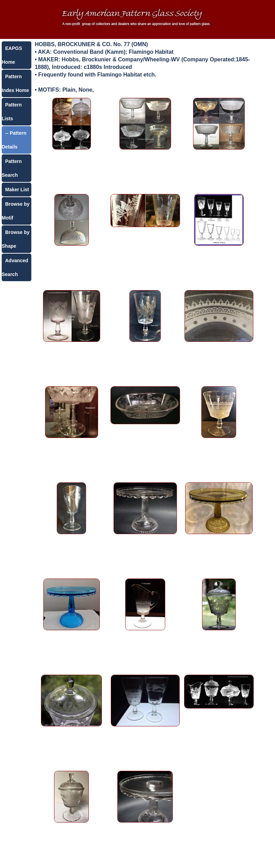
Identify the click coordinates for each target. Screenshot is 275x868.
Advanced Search (15, 267)
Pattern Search (12, 168)
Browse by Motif (16, 211)
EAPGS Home (12, 55)
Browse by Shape (16, 239)
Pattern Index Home (15, 83)
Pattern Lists (12, 112)
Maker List (17, 190)
